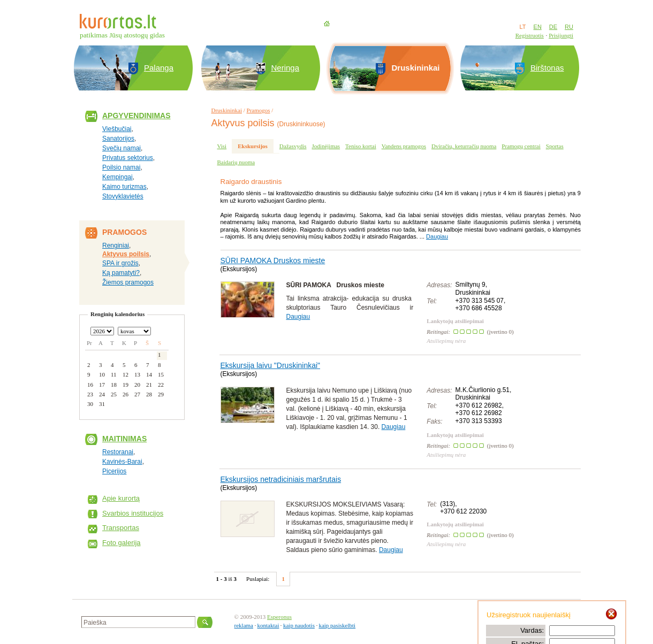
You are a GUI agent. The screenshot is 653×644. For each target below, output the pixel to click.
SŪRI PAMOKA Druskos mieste (273, 260)
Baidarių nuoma (236, 162)
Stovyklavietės (123, 196)
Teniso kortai (361, 146)
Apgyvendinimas (136, 116)
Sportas (555, 146)
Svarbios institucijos (133, 513)
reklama (244, 625)
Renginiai (116, 246)
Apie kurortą (121, 498)
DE (553, 27)
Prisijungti (561, 35)
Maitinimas (124, 439)
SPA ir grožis (120, 263)
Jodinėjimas (326, 146)
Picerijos (114, 471)
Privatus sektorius (128, 158)
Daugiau (437, 236)
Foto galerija (122, 543)
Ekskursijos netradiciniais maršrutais (281, 479)
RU (569, 27)
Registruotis (530, 35)
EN (538, 27)
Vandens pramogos (404, 146)
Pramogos (259, 110)
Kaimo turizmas (124, 187)
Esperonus (279, 617)
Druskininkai (227, 110)
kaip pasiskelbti (337, 625)
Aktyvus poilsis (126, 254)
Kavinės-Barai (122, 462)
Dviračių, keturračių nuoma (464, 146)
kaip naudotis (299, 625)
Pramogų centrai (521, 146)
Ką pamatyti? (121, 273)
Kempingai (117, 177)
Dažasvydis (293, 146)
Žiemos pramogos (128, 282)
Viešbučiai (117, 129)
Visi (222, 146)
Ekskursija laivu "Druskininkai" (271, 365)
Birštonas (547, 68)
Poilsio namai (121, 167)
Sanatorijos (118, 139)
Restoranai (118, 452)
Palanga (159, 68)
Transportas (121, 528)
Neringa (286, 68)
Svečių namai (122, 148)
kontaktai (268, 625)
